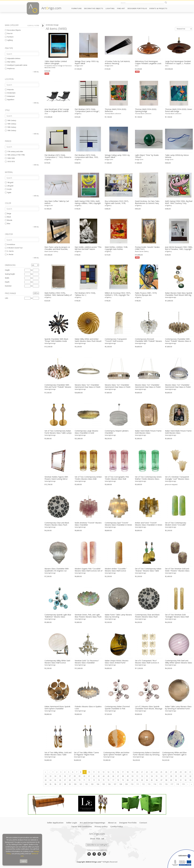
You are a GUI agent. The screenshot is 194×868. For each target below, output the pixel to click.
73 (94, 780)
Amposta (9, 90)
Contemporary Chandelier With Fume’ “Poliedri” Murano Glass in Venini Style (178, 340)
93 (190, 780)
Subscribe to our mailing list (97, 845)
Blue (8, 224)
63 (46, 780)
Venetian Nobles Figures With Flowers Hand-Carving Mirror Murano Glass (56, 478)
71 (84, 780)
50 (133, 776)
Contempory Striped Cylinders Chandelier (117, 432)
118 (177, 784)
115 (160, 784)
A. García (9, 251)
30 (185, 772)
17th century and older (14, 152)
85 (152, 780)
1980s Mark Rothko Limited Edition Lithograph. (56, 62)
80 (128, 780)
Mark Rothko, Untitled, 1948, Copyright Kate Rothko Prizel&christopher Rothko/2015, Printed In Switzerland (118, 248)
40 (84, 776)
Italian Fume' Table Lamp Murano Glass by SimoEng (118, 616)
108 (121, 784)
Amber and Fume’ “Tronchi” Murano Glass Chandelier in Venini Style (149, 524)
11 (94, 772)
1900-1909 (10, 158)
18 (128, 772)
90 (176, 780)
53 (147, 776)
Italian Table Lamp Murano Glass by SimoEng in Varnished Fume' (178, 708)
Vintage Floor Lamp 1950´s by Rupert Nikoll (87, 62)
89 (171, 780)
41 (89, 776)
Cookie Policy (117, 826)
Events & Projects (158, 8)
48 (123, 776)
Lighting (110, 8)
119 (183, 784)
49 (128, 776)
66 (60, 780)
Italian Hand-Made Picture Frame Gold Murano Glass (148, 432)
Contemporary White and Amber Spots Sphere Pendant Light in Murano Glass (116, 754)
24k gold (9, 186)
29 (181, 772)
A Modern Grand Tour (14, 248)
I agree (24, 861)
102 (86, 784)
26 (166, 772)
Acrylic (8, 189)
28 (176, 772)
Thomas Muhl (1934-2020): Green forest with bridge (179, 110)
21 (142, 772)
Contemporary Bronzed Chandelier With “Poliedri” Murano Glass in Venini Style (148, 340)
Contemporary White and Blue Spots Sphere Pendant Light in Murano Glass (174, 754)
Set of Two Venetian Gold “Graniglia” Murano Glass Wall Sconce (177, 616)
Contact (143, 823)
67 (65, 780)
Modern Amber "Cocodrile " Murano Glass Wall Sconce (116, 570)
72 (89, 780)
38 (75, 776)
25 (161, 772)
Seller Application (55, 823)
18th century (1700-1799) (15, 155)
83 (142, 780)
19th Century (11, 120)
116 (166, 784)
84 (147, 780)
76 (108, 780)
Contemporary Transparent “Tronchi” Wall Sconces (116, 340)
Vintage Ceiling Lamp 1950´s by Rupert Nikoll (117, 156)
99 (70, 784)
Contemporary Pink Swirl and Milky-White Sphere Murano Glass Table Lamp (179, 662)
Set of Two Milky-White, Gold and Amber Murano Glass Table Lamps (58, 754)
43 (99, 776)
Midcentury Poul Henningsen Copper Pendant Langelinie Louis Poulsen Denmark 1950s (148, 62)
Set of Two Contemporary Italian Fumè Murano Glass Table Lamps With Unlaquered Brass (58, 432)
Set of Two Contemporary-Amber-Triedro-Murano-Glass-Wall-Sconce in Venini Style (89, 478)
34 (55, 776)
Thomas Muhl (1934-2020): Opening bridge (146, 110)
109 (126, 784)
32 (46, 776)
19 (132, 772)
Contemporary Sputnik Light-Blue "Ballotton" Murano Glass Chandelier (58, 616)
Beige (8, 214)
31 (190, 772)
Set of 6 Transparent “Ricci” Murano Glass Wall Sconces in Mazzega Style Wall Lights (147, 662)
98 (65, 784)
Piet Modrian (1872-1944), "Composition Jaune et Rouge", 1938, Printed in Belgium (87, 110)
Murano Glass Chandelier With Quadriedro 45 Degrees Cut (57, 570)
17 (123, 772)
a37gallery (78, 114)
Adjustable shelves (13, 58)
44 (104, 776)
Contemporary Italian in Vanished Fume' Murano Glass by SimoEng (146, 754)
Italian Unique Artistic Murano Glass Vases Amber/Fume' (117, 662)
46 (113, 776)
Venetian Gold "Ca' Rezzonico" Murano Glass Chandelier (87, 662)
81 (133, 780)
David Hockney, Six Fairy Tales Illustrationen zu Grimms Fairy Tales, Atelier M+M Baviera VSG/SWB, (147, 202)
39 (79, 776)
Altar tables (10, 62)
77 (113, 780)
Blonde (9, 220)
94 (46, 784)
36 (65, 776)
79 (123, 780)
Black (8, 217)
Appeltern (10, 100)
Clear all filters (33, 25)
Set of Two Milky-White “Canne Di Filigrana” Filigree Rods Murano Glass (86, 754)
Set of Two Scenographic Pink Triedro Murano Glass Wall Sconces (117, 478)
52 (142, 776)
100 (75, 784)
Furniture (77, 8)
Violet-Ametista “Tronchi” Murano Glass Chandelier (88, 524)
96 (55, 784)
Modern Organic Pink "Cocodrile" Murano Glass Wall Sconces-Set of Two (89, 570)
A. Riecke (9, 254)
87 (161, 780)
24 (157, 772)
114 (155, 784)
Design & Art (79, 66)
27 (171, 772)
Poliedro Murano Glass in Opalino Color (88, 708)
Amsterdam (10, 93)
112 (143, 784)
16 (118, 772)
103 (92, 784)
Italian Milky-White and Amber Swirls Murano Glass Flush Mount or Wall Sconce (88, 340)
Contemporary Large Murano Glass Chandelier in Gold (86, 432)
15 (113, 772)
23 (152, 772)
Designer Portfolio (137, 8)
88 (166, 780)
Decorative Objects (94, 8)
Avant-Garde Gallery (51, 251)
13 (103, 772)
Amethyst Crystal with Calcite (16, 65)
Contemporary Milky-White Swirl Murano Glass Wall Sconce (57, 662)
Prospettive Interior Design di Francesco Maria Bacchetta (58, 67)
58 (171, 776)
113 (149, 784)
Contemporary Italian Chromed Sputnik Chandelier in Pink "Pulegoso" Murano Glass (117, 708)
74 (99, 780)
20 (137, 772)
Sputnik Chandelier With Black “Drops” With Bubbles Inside (56, 340)
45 (108, 776)
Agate (8, 192)
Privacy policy (101, 826)
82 (137, 780)
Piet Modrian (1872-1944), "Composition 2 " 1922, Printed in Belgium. (58, 156)
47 (118, 776)
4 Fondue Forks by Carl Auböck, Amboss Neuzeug (117, 62)
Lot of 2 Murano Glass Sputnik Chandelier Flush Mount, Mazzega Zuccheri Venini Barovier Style (149, 708)
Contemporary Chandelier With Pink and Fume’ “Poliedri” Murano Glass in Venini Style (58, 386)
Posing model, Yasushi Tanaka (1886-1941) (147, 248)
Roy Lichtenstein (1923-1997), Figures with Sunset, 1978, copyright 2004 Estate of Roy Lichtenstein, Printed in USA (117, 202)
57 (166, 776)
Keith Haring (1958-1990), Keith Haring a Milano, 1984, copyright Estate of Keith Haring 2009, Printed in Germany (88, 202)
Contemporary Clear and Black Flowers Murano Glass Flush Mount (57, 524)
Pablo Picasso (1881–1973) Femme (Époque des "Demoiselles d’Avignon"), (146, 294)
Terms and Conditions (82, 826)
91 (181, 780)
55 (157, 776)
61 (186, 776)
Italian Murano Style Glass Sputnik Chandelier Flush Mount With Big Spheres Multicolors (179, 294)
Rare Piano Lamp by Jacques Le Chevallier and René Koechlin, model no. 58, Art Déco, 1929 (57, 248)
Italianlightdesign (171, 297)
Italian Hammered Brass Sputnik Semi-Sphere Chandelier (57, 708)
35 (60, 776)
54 (152, 776)
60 (181, 776)
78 (118, 780)
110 (132, 784)
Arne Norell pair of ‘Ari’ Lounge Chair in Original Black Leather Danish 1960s (57, 110)
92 (186, 780)
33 (50, 776)
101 (81, 784)
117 (172, 784)
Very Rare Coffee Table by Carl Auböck (57, 202)
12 (99, 772)
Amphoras (10, 68)
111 (138, 784)
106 (109, 784)
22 (147, 772)
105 (103, 784)
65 (55, 780)
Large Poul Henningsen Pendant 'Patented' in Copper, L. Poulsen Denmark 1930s (178, 62)
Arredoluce (10, 244)
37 (70, 776)
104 (98, 784)
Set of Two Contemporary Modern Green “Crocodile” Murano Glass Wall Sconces (176, 524)
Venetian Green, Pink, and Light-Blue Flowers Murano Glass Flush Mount (88, 616)
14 (108, 772)
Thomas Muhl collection (113, 114)
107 (115, 784)
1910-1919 (10, 162)
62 (190, 776)
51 (137, 776)
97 (60, 784)
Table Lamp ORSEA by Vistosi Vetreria (177, 156)
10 (89, 772)
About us (112, 823)
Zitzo (137, 66)
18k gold (9, 182)
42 (94, 776)
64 (50, 780)
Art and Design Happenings (92, 823)
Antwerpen (10, 96)
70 (79, 780)
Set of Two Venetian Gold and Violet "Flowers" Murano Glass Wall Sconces (177, 570)
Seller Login (72, 823)
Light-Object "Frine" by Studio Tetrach (147, 156)
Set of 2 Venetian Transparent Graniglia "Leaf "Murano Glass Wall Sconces (177, 478)
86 (157, 780)
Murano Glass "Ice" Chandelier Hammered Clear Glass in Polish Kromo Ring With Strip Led (88, 386)
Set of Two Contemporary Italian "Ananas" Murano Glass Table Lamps (148, 570)
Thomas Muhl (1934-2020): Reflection (116, 110)
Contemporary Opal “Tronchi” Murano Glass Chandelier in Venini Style (118, 524)
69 (75, 780)
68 (70, 780)
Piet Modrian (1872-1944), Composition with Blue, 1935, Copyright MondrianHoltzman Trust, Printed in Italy (87, 156)
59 (176, 776)
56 (161, 776)
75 (104, 780)
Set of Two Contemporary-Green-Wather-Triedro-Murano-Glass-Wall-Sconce (149, 478)
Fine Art (121, 8)
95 (50, 784)
